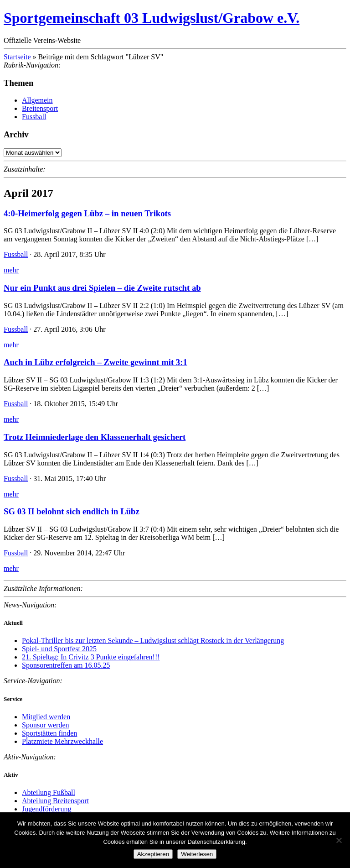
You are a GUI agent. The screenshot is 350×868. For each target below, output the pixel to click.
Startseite (17, 57)
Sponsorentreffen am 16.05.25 (66, 665)
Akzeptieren (153, 854)
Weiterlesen (197, 854)
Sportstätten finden (49, 733)
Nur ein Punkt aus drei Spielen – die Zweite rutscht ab (102, 288)
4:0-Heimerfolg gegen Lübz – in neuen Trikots (87, 213)
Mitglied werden (46, 717)
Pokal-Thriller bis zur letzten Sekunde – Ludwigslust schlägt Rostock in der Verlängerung (153, 641)
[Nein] (339, 840)
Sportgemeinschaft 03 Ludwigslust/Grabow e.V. (152, 18)
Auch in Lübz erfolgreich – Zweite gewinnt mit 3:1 (95, 362)
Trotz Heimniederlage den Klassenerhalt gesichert (95, 437)
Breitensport (40, 108)
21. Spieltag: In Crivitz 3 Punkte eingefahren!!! (91, 657)
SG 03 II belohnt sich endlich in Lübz (72, 511)
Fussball (34, 117)
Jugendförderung (46, 809)
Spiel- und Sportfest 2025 (59, 649)
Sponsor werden (46, 725)
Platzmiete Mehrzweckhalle (62, 741)
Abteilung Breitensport (55, 801)
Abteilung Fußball (49, 792)
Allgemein (37, 100)
